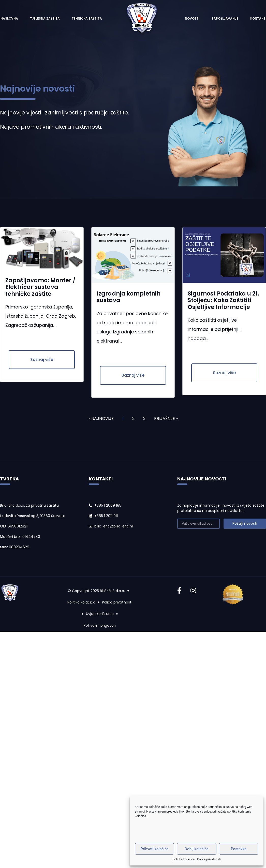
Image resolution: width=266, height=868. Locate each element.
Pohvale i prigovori (100, 625)
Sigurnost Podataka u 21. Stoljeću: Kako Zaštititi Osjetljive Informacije (223, 300)
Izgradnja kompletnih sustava (129, 297)
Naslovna (9, 18)
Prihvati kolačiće (154, 849)
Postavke (239, 849)
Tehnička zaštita (87, 18)
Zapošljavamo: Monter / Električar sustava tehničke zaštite (40, 287)
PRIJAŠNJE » (166, 418)
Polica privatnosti (209, 859)
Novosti (192, 18)
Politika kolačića (183, 859)
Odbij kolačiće (197, 849)
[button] (42, 360)
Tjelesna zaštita (45, 18)
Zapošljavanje (225, 18)
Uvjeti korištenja (100, 614)
